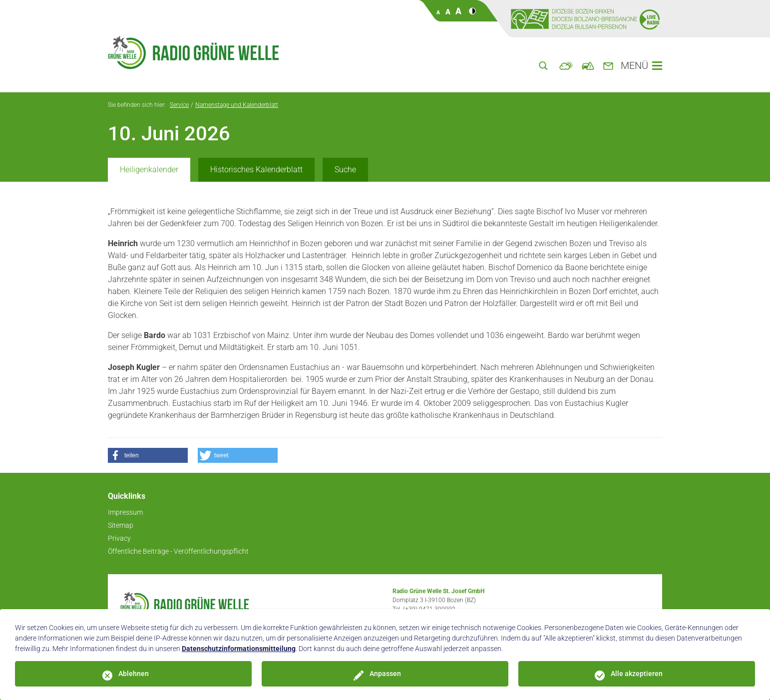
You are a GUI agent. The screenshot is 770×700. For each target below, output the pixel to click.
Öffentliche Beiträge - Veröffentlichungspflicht (178, 551)
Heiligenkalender (149, 170)
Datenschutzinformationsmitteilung (239, 649)
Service (179, 105)
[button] (148, 455)
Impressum (125, 512)
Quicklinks (127, 496)
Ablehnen (134, 674)
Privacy (119, 538)
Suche (345, 170)
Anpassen (385, 674)
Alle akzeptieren (637, 674)
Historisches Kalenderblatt (256, 170)
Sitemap (121, 525)
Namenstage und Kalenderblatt (237, 105)
